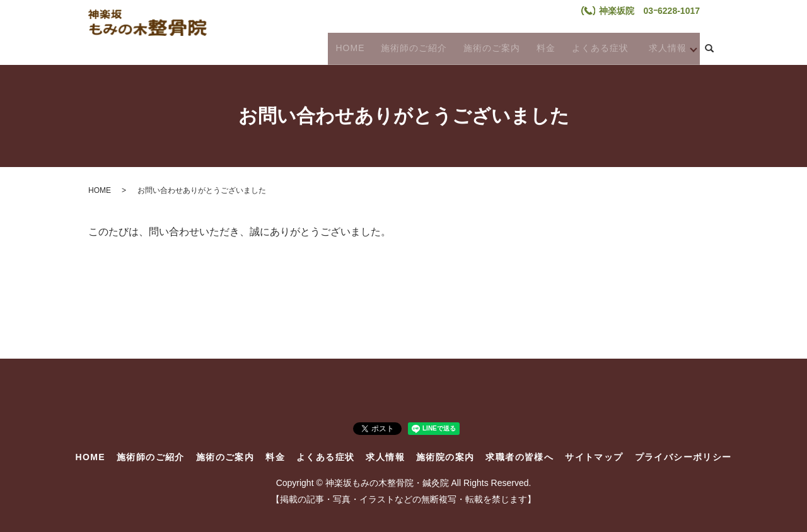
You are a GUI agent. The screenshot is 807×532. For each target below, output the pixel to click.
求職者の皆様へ (520, 457)
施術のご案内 (485, 48)
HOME (349, 48)
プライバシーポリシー (683, 457)
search (709, 49)
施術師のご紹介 (409, 48)
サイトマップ (594, 457)
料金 (536, 48)
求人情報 (659, 48)
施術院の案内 (445, 457)
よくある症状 (587, 48)
